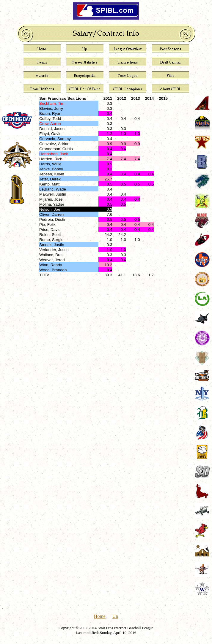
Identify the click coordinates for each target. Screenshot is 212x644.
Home (100, 616)
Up (115, 616)
